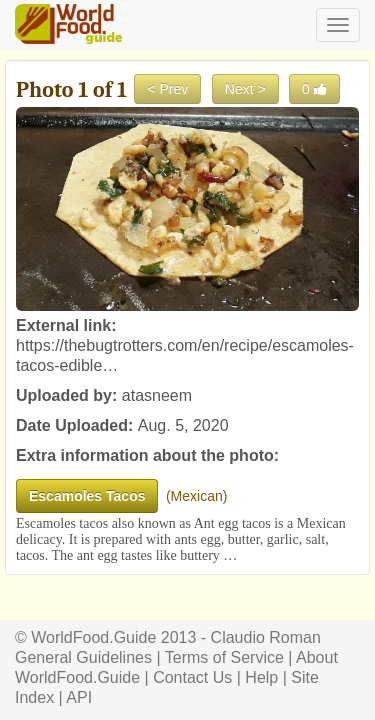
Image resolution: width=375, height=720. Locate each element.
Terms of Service (224, 657)
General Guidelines (83, 657)
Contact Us (192, 677)
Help (261, 677)
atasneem (157, 395)
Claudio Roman (266, 637)
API (79, 697)
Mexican (197, 496)
